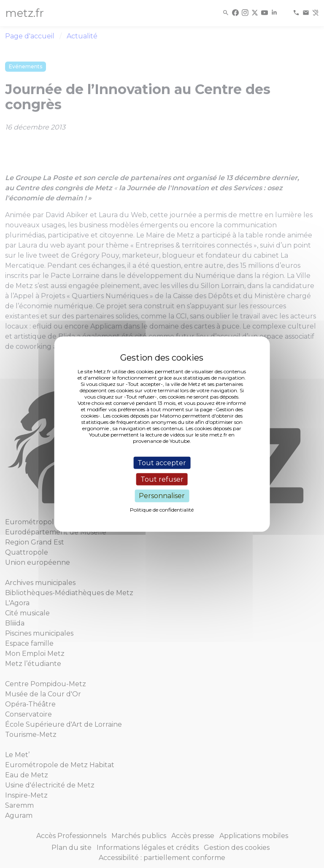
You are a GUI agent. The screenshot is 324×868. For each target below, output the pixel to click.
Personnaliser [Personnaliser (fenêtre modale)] (162, 496)
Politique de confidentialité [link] (162, 509)
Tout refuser (162, 479)
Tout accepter (162, 463)
